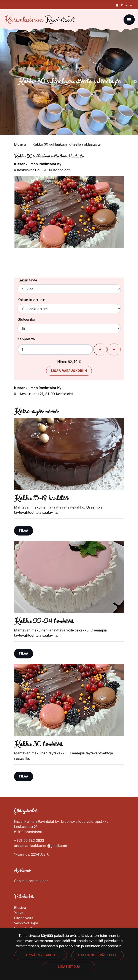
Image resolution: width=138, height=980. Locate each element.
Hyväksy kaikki (41, 955)
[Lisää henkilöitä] (100, 349)
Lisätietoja (69, 967)
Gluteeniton (27, 319)
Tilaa (23, 531)
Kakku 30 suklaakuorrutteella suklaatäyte (67, 144)
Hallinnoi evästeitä (98, 955)
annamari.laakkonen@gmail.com (40, 846)
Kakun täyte (27, 280)
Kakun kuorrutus (32, 300)
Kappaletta (26, 339)
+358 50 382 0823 (29, 840)
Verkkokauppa (26, 923)
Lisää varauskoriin (69, 371)
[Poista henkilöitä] (114, 349)
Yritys (19, 913)
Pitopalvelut (24, 918)
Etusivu (21, 144)
